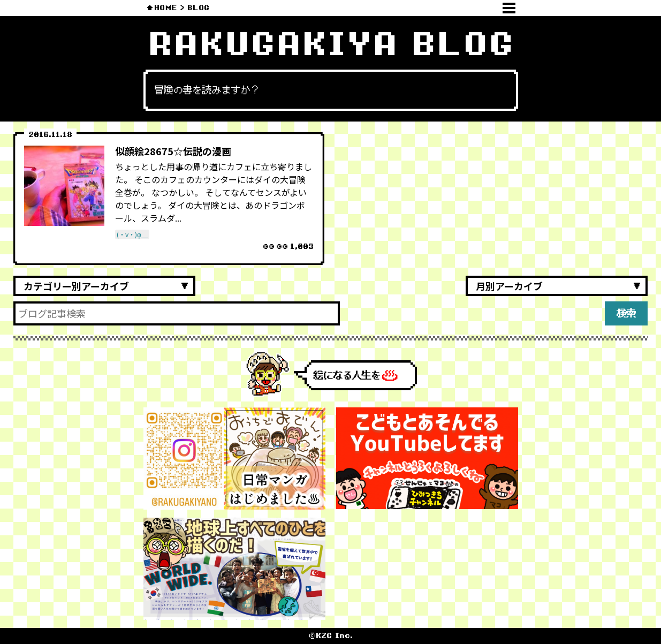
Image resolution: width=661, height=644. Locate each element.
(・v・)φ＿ (132, 234)
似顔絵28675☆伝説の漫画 (173, 151)
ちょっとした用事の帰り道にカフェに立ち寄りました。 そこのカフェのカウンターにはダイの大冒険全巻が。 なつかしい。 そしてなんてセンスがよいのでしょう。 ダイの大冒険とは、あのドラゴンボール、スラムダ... (214, 192)
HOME (166, 8)
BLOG (198, 8)
